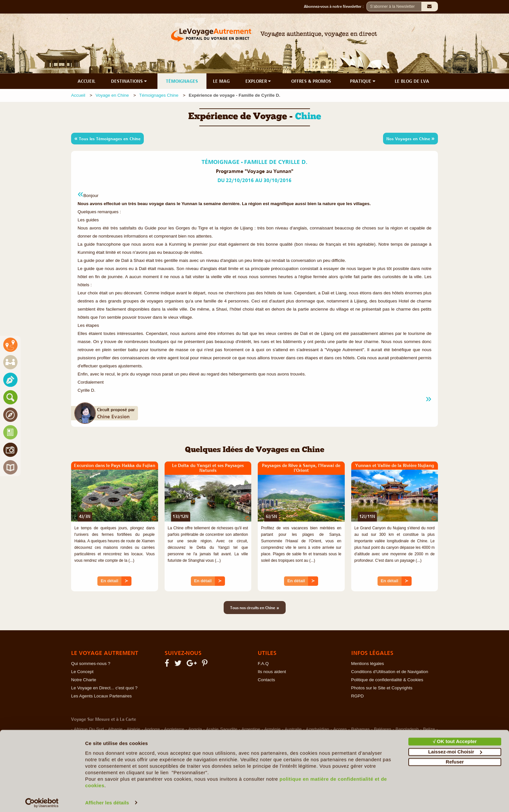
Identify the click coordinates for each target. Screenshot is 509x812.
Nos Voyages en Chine (410, 138)
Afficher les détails (107, 799)
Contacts (266, 680)
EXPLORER (259, 81)
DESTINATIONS (130, 81)
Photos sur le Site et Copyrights (382, 688)
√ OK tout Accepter (455, 738)
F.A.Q (263, 664)
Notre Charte (84, 680)
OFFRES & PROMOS (311, 81)
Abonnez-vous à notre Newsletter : (335, 6)
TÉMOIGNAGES (182, 81)
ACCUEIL (87, 81)
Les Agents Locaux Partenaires (101, 696)
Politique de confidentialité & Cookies (387, 680)
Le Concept (82, 672)
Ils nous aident (272, 672)
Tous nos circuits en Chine (255, 608)
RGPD (358, 696)
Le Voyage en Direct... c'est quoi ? (104, 688)
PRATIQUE (363, 81)
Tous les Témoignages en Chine (107, 138)
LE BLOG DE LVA (412, 81)
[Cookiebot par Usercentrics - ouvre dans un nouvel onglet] (42, 799)
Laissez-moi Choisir (455, 748)
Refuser (455, 759)
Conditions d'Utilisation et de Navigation (390, 672)
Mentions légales (368, 664)
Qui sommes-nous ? (91, 664)
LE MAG (221, 81)
